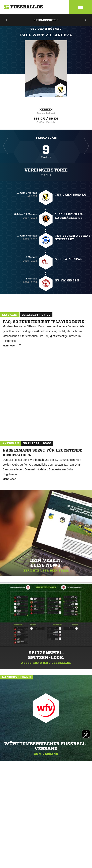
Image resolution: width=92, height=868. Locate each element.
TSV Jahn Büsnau (46, 29)
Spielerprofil (46, 20)
